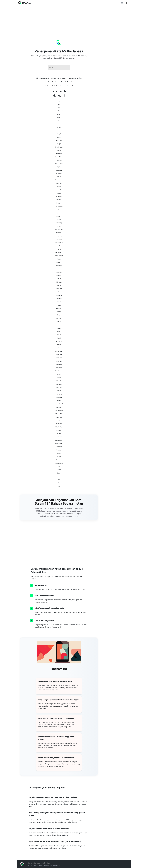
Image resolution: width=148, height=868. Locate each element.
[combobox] (59, 67)
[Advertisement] (74, 20)
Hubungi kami (56, 865)
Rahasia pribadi (45, 863)
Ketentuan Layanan (34, 863)
